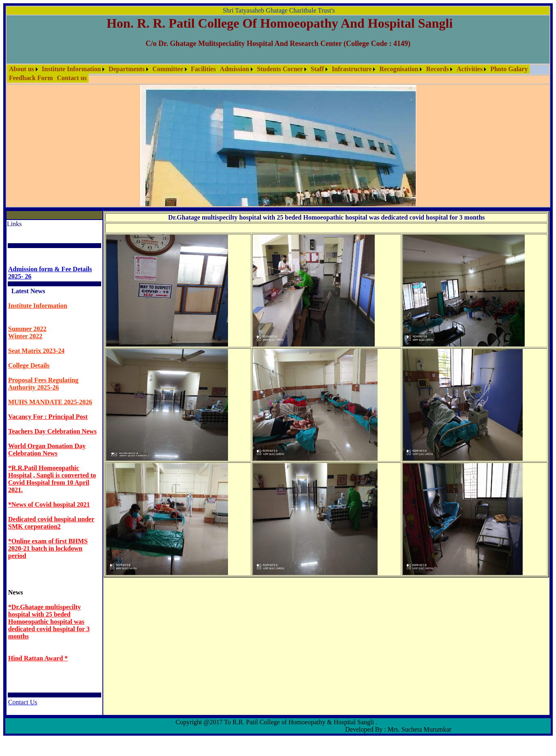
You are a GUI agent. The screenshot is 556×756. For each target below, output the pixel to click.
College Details (29, 365)
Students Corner (280, 69)
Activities (469, 69)
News (15, 592)
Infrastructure (352, 69)
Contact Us (23, 702)
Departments (127, 69)
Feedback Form (31, 78)
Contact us (72, 78)
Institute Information (71, 69)
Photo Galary (509, 69)
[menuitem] (23, 69)
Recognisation (399, 69)
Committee (168, 69)
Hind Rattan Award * (38, 658)
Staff (317, 69)
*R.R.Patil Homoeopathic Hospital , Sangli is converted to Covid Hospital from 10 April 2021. (52, 479)
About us (22, 69)
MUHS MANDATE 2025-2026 (50, 402)
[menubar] (278, 74)
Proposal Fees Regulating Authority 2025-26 (43, 384)
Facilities (203, 69)
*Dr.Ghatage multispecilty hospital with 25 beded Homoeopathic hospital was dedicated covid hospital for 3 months (49, 622)
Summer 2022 (27, 329)
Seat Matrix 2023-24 (36, 351)
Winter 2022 (25, 336)
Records (437, 69)
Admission (235, 69)
